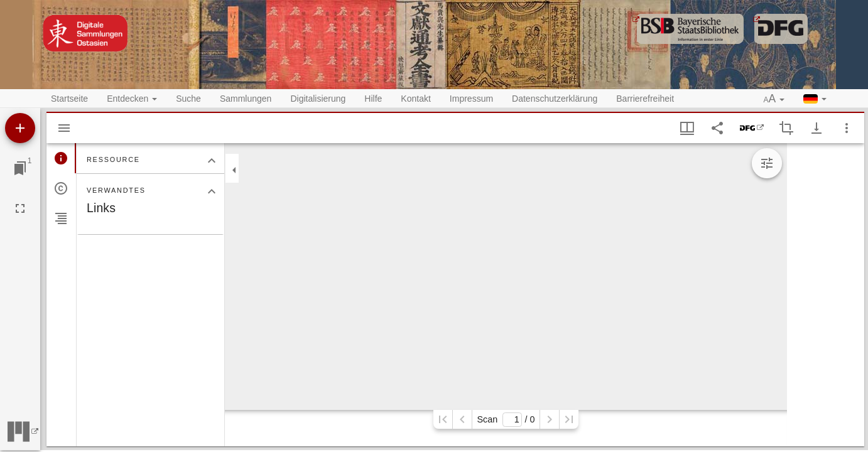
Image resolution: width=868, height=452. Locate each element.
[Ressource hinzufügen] (20, 128)
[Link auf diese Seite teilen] (717, 128)
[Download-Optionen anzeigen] (816, 128)
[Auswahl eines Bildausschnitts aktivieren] (786, 128)
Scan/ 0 (506, 420)
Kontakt (415, 99)
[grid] (826, 295)
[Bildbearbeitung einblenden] (767, 163)
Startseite (69, 99)
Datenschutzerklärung (555, 99)
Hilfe (373, 99)
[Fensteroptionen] (847, 128)
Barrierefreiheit (645, 99)
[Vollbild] (20, 208)
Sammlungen (246, 99)
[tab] (61, 158)
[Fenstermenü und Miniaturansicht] (687, 128)
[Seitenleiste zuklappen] (234, 170)
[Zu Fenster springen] (20, 168)
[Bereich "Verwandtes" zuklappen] (212, 191)
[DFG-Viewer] (752, 128)
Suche (188, 99)
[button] (774, 99)
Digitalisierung (318, 99)
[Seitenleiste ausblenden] (64, 128)
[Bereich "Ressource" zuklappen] (212, 161)
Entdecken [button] (132, 99)
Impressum (471, 99)
